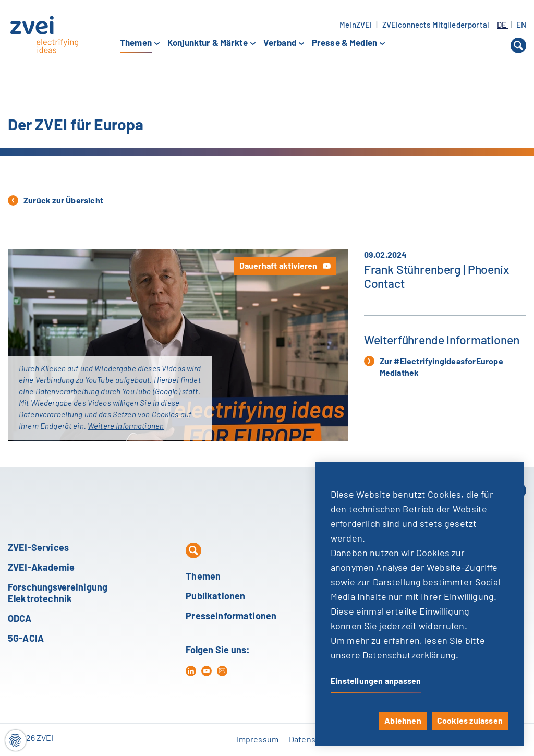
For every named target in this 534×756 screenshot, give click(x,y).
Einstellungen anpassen (376, 681)
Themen (203, 577)
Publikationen (215, 597)
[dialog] (419, 604)
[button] (518, 45)
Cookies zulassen (470, 721)
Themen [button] (136, 44)
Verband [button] (280, 43)
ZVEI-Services (38, 548)
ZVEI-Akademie (41, 568)
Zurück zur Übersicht (56, 200)
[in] (191, 671)
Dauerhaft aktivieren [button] (278, 266)
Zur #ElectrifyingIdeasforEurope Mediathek (434, 367)
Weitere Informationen (126, 427)
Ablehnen (403, 721)
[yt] (207, 671)
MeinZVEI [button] (356, 25)
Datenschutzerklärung (409, 656)
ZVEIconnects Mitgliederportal (436, 25)
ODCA (20, 619)
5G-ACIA (26, 639)
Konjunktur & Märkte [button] (208, 43)
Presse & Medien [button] (344, 43)
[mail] (222, 671)
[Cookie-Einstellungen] (16, 740)
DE (502, 25)
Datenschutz (313, 740)
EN (521, 25)
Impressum (258, 740)
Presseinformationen (231, 617)
